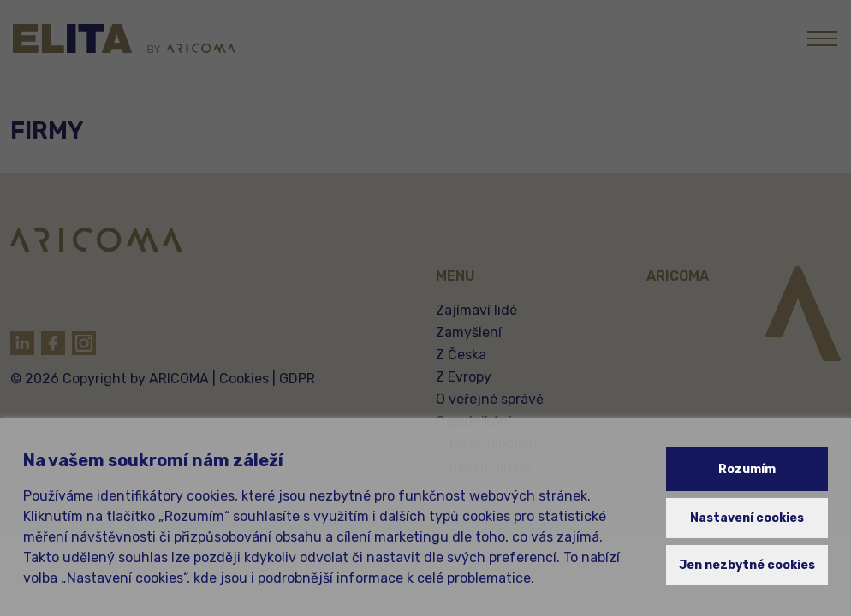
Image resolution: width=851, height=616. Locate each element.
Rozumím (747, 469)
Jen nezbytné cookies (747, 565)
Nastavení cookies (747, 518)
